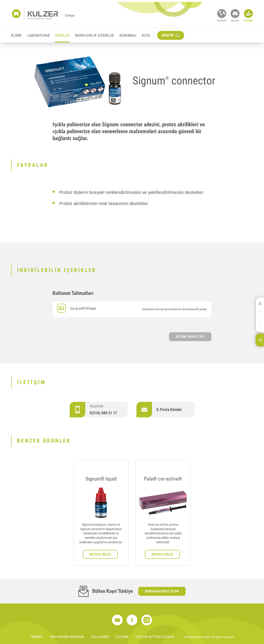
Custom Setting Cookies (155, 637)
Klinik (16, 35)
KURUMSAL (128, 35)
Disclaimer (100, 637)
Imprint (37, 637)
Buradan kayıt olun (162, 591)
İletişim (122, 637)
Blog (146, 35)
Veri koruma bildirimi (67, 637)
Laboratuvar (38, 35)
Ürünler (62, 35)
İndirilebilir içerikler (94, 35)
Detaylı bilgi (100, 554)
